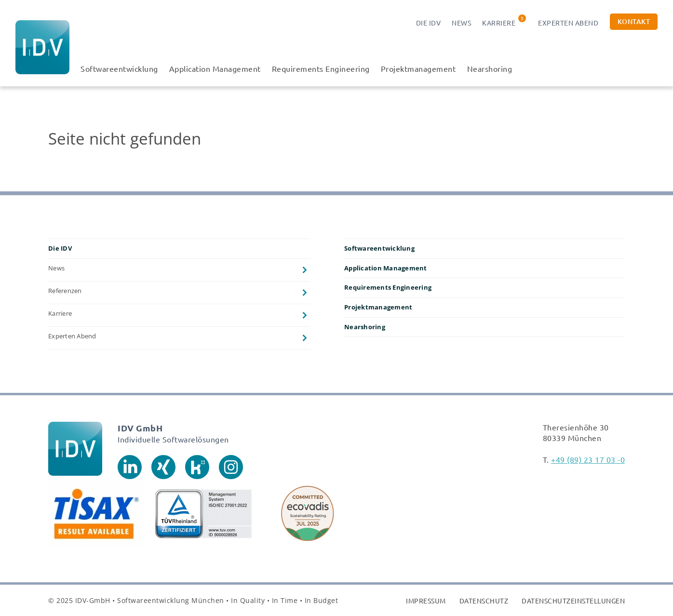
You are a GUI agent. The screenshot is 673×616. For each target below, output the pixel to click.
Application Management (215, 68)
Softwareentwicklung (119, 68)
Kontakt (634, 21)
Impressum (426, 601)
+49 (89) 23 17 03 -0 (588, 459)
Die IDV (429, 23)
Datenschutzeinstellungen (573, 601)
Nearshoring (490, 68)
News (461, 23)
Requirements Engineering (321, 68)
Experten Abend (568, 23)
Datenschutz (484, 601)
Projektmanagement (418, 68)
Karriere (499, 23)
